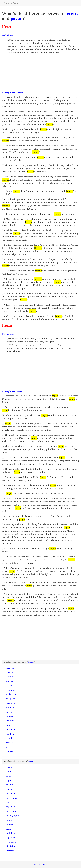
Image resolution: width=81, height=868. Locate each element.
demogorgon (12, 816)
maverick (10, 703)
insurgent (11, 721)
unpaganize (12, 798)
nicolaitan (11, 846)
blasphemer (12, 730)
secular (9, 785)
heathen (10, 734)
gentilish (10, 794)
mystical (10, 820)
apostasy (10, 681)
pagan (17, 19)
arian (8, 747)
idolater (10, 851)
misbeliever (12, 712)
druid (9, 829)
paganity (10, 802)
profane (10, 716)
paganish (10, 807)
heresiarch (11, 751)
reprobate (11, 738)
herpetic (10, 668)
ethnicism (11, 842)
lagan (9, 780)
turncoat (10, 686)
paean (9, 767)
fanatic (9, 677)
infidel (9, 725)
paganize (10, 838)
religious (10, 699)
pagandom (11, 811)
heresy (9, 789)
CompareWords (12, 3)
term (8, 776)
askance (10, 707)
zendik (9, 743)
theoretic (10, 690)
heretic (71, 14)
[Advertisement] (40, 73)
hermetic (10, 672)
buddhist (10, 833)
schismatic (11, 694)
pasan (9, 771)
